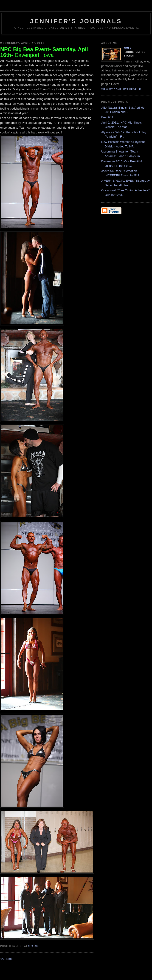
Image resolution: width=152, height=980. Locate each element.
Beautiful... (108, 117)
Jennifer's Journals (76, 21)
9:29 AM (33, 946)
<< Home (6, 959)
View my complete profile (121, 89)
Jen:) (127, 48)
